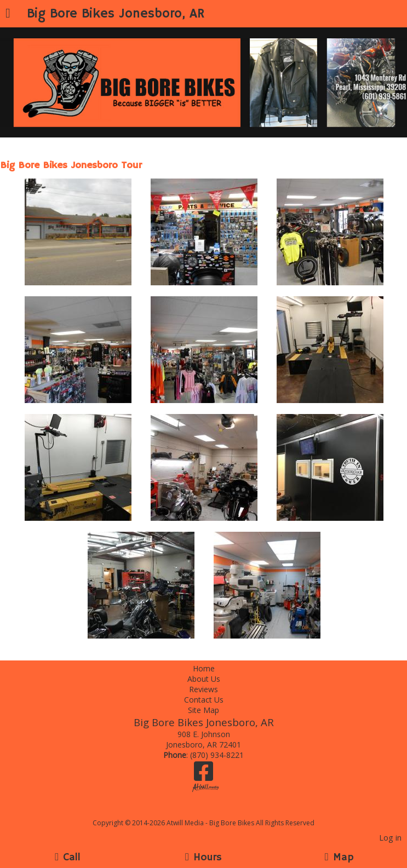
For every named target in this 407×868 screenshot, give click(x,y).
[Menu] (8, 14)
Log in (390, 838)
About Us (204, 679)
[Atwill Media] (213, 811)
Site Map (203, 710)
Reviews (203, 689)
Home (204, 668)
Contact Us (204, 700)
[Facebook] (203, 775)
